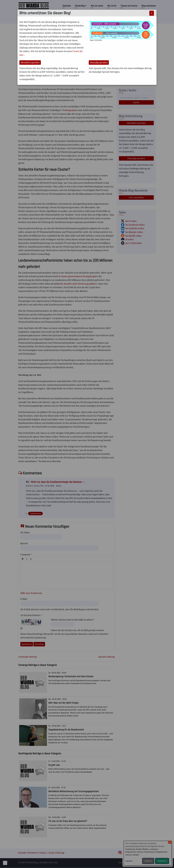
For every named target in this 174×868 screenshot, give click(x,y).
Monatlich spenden (30, 63)
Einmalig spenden (99, 63)
